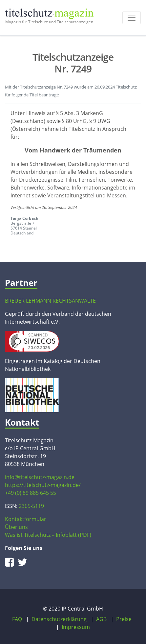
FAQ (17, 619)
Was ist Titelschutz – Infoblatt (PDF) (48, 535)
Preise (124, 619)
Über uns (16, 527)
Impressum (76, 627)
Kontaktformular (26, 519)
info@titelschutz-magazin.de (40, 477)
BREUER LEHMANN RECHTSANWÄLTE (50, 301)
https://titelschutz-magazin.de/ (43, 485)
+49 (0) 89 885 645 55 (31, 493)
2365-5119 (31, 506)
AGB (101, 619)
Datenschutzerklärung (59, 619)
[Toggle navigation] (132, 18)
